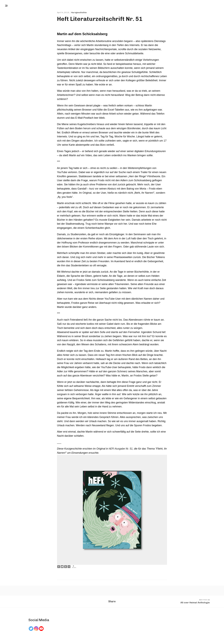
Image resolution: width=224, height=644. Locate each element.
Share (112, 602)
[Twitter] (31, 629)
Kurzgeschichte (79, 12)
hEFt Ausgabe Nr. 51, (121, 449)
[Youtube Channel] (41, 629)
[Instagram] (36, 629)
